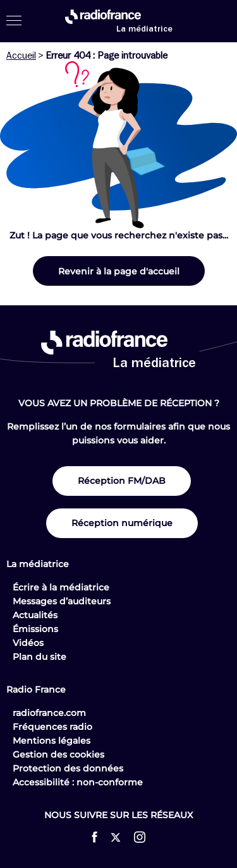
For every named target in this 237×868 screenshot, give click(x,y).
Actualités (35, 615)
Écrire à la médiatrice (61, 587)
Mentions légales (52, 741)
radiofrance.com (49, 713)
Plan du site (39, 657)
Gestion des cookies (58, 754)
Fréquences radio (52, 727)
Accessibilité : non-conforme (78, 782)
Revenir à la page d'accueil (119, 271)
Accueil (21, 56)
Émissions (35, 629)
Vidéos (28, 643)
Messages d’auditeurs (62, 601)
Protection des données (68, 768)
